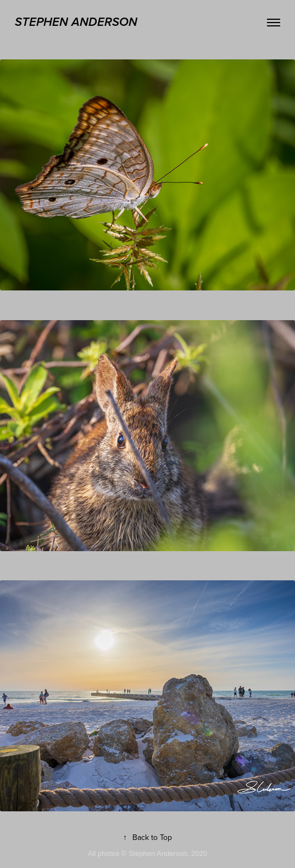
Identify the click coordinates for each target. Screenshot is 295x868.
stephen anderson (76, 22)
